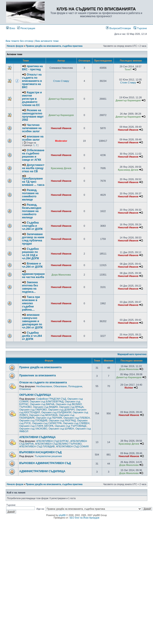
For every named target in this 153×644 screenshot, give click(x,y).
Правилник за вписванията (38, 375)
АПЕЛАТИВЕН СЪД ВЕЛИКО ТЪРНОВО (58, 444)
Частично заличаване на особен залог (32, 128)
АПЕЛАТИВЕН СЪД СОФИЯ (72, 446)
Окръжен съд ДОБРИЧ (61, 410)
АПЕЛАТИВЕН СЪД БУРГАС (53, 441)
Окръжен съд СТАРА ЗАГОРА (36, 426)
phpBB (62, 515)
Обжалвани (60, 386)
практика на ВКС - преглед (32, 68)
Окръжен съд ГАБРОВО (33, 410)
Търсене (140, 28)
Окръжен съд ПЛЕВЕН (77, 418)
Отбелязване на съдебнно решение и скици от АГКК (33, 155)
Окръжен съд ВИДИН (45, 407)
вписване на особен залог (33, 138)
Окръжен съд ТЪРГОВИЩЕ (71, 426)
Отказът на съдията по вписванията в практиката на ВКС (32, 81)
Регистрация (26, 28)
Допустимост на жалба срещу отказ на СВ (33, 168)
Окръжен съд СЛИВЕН (76, 423)
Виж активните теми (47, 41)
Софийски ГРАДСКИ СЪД (51, 399)
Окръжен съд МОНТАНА (43, 415)
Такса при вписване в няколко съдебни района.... (31, 303)
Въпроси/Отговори (118, 28)
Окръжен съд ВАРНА (42, 404)
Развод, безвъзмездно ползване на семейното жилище (32, 211)
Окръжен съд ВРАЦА (71, 407)
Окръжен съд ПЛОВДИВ (33, 420)
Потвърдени (75, 386)
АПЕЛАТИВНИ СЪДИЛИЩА (37, 437)
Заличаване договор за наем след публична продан (33, 239)
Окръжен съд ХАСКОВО (33, 429)
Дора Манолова (61, 275)
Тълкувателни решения (48, 456)
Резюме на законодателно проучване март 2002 (33, 115)
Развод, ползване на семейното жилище (30, 195)
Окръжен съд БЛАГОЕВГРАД (47, 401)
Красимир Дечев (61, 168)
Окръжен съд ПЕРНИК (49, 418)
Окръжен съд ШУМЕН (61, 429)
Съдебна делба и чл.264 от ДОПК (32, 336)
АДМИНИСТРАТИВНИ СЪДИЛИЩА (42, 471)
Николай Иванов (61, 128)
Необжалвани (44, 386)
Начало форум (15, 46)
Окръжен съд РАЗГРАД (62, 420)
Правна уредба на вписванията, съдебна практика (54, 46)
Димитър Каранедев (61, 99)
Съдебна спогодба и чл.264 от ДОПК (32, 226)
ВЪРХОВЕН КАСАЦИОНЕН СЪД (40, 452)
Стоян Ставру (61, 81)
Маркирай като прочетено (132, 354)
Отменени (25, 389)
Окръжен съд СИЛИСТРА (47, 423)
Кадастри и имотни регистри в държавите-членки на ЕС (32, 99)
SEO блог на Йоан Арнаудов (84, 518)
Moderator (61, 141)
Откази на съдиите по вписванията (43, 382)
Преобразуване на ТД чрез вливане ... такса (33, 182)
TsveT (128, 69)
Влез (11, 28)
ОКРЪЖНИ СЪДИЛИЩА (35, 395)
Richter (129, 388)
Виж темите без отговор (19, 41)
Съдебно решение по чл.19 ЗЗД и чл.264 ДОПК (30, 254)
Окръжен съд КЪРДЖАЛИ (56, 412)
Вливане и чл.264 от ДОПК (32, 265)
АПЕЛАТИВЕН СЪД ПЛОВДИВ (37, 446)
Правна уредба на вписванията (40, 367)
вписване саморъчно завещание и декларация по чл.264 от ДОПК (32, 321)
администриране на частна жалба (33, 276)
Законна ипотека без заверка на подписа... (30, 287)
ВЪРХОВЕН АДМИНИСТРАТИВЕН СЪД (45, 463)
